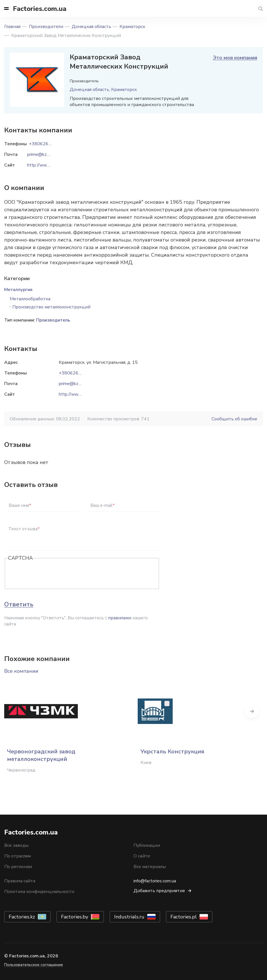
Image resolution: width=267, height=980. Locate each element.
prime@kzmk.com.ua (79, 384)
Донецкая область (91, 27)
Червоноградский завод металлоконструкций (41, 755)
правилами (120, 618)
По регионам (18, 867)
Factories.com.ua (40, 9)
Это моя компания (235, 58)
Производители (46, 27)
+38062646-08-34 (79, 373)
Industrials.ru (129, 917)
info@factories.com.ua (155, 881)
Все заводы (16, 845)
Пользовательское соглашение (34, 965)
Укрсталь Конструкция (172, 752)
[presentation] (51, 574)
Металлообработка (30, 299)
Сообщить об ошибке (234, 419)
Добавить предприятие (159, 891)
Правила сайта (20, 881)
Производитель (53, 320)
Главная (12, 27)
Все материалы (150, 867)
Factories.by (75, 917)
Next (259, 711)
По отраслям (17, 856)
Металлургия (18, 290)
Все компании (21, 671)
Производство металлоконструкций (51, 307)
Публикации (147, 845)
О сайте (142, 856)
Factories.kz (22, 917)
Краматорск (132, 27)
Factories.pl (184, 917)
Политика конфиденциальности (39, 892)
